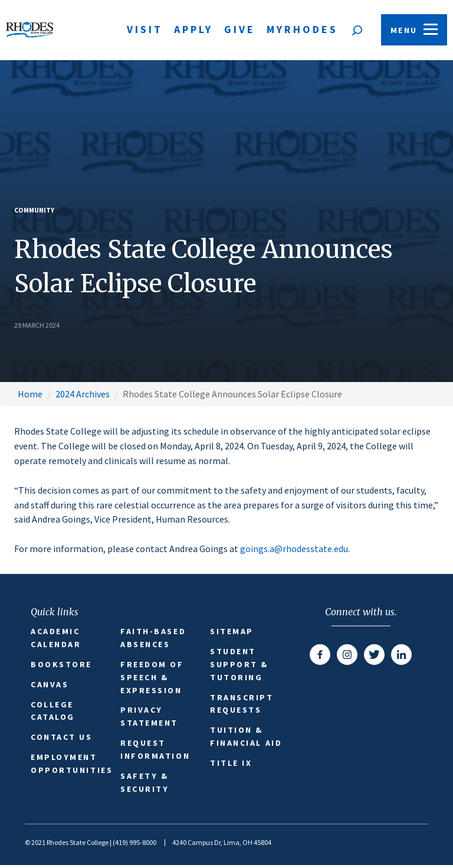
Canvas (50, 684)
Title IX (231, 763)
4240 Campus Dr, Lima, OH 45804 (222, 842)
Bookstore (61, 664)
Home (30, 394)
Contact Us (62, 737)
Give (240, 29)
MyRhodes (302, 29)
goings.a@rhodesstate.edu (294, 549)
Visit (145, 29)
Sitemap (232, 631)
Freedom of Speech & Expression (152, 677)
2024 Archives (83, 394)
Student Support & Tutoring (239, 664)
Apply (193, 29)
